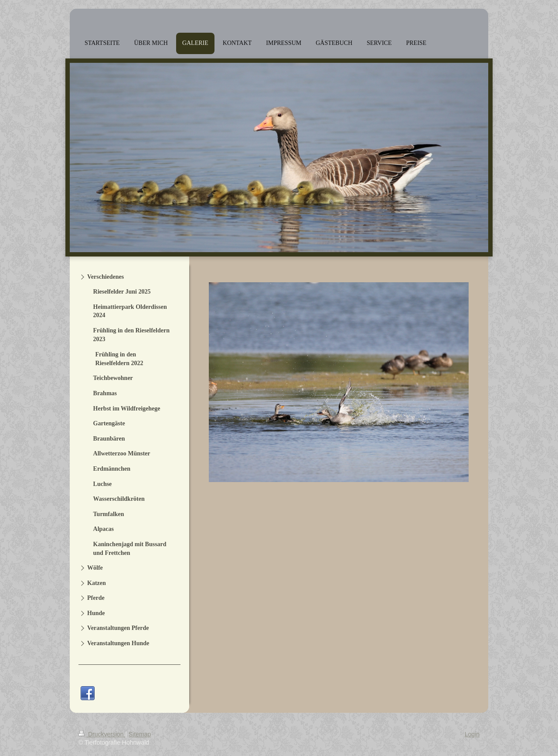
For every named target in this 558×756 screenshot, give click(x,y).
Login (472, 734)
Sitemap (140, 734)
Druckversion (102, 734)
